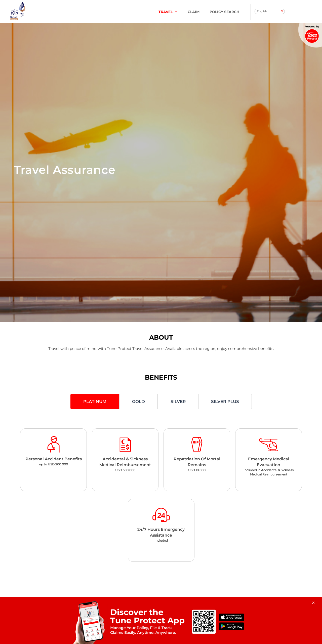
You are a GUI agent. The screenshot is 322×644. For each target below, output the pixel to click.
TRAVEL (168, 12)
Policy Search (224, 12)
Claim (194, 12)
